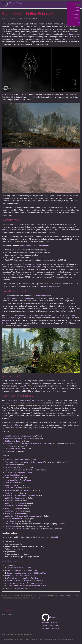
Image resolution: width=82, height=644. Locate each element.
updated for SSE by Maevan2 (34, 267)
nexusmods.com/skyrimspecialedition (16, 298)
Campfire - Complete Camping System (19, 436)
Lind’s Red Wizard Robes (14, 483)
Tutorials (76, 18)
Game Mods (75, 14)
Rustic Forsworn (11, 493)
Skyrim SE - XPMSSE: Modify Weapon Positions (25, 581)
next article (47, 286)
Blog (75, 3)
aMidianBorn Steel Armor (14, 513)
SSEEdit (23, 386)
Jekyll (40, 640)
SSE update (61, 524)
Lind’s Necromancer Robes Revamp (18, 472)
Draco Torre (16, 3)
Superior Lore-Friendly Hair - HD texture (20, 470)
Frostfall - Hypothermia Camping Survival (20, 438)
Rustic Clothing (11, 485)
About (77, 7)
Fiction (77, 11)
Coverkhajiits (10, 465)
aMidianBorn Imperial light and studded (20, 496)
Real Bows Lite (10, 524)
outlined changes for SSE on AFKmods (34, 246)
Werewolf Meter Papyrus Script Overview (22, 578)
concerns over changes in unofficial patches (24, 400)
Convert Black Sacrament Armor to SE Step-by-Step (26, 573)
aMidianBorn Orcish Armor (15, 506)
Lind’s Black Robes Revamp (15, 475)
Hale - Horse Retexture (13, 521)
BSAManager (51, 315)
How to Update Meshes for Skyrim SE (21, 576)
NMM (11, 388)
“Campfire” (72, 320)
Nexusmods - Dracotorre (51, 629)
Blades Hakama (11, 526)
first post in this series (16, 381)
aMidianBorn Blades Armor (15, 498)
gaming (34, 18)
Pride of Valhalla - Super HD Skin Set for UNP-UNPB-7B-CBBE (28, 444)
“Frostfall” (5, 323)
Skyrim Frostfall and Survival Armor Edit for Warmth (27, 586)
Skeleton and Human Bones (15, 519)
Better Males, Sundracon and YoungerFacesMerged (24, 462)
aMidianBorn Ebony (12, 501)
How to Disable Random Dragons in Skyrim (23, 570)
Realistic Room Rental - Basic (16, 529)
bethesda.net (74, 34)
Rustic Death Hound (12, 488)
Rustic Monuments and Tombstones (19, 490)
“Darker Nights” (13, 425)
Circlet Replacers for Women (16, 467)
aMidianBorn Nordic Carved (15, 503)
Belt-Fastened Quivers (13, 441)
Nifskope (30, 315)
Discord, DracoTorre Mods (51, 626)
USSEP (7, 403)
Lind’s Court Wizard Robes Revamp (18, 480)
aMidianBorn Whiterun (13, 508)
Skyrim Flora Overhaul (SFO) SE (17, 449)
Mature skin (13, 446)
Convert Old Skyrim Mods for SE (19, 568)
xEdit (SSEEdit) (40, 315)
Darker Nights (10, 451)
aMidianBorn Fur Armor (14, 511)
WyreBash (22, 315)
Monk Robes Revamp (13, 478)
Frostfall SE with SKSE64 (17, 588)
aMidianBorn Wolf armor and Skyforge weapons (23, 516)
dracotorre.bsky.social (50, 623)
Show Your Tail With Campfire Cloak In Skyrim (24, 583)
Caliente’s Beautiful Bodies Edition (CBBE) (21, 460)
